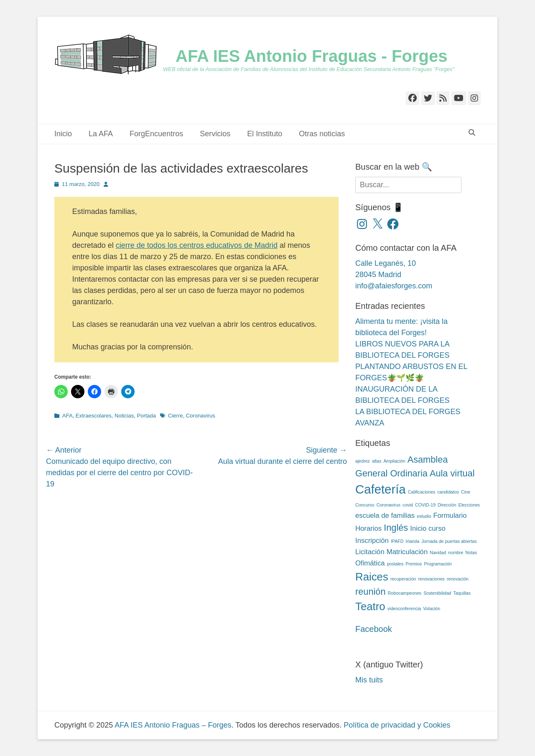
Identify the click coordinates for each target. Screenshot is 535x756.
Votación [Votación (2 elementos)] (432, 608)
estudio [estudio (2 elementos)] (424, 516)
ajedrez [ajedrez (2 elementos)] (363, 461)
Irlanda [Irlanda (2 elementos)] (413, 541)
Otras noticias (322, 134)
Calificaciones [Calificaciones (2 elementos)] (422, 492)
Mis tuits (369, 680)
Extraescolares (94, 416)
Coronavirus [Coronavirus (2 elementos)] (389, 505)
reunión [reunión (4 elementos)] (371, 592)
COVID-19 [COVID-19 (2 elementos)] (425, 505)
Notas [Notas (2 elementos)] (471, 552)
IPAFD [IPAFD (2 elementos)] (397, 541)
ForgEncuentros (156, 134)
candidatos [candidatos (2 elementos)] (448, 492)
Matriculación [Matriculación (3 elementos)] (407, 552)
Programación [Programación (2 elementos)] (438, 564)
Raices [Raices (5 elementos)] (372, 577)
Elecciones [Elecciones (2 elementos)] (469, 505)
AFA (68, 416)
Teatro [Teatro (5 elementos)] (370, 606)
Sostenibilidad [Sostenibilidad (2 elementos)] (437, 593)
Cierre (175, 416)
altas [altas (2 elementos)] (377, 461)
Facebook (374, 629)
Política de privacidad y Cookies (397, 725)
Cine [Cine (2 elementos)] (466, 492)
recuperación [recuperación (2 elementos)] (403, 579)
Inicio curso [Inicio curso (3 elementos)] (428, 528)
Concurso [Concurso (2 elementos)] (365, 505)
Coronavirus (201, 416)
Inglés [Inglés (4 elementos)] (396, 528)
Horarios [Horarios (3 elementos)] (368, 528)
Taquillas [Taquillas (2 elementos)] (462, 593)
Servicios (215, 134)
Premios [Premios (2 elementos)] (414, 564)
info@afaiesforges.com (394, 286)
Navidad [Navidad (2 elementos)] (438, 552)
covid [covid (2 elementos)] (408, 505)
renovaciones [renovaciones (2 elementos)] (432, 579)
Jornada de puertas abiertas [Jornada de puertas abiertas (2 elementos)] (449, 541)
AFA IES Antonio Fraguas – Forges (173, 725)
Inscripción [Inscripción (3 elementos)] (372, 541)
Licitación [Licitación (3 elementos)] (370, 552)
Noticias (124, 416)
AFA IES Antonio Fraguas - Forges (311, 56)
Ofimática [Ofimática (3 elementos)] (370, 563)
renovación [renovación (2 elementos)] (458, 579)
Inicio (63, 134)
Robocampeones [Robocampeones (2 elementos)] (405, 593)
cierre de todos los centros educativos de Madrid (197, 245)
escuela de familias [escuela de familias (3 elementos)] (385, 515)
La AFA (101, 134)
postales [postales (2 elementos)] (395, 564)
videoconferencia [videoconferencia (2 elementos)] (404, 608)
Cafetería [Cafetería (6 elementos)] (381, 489)
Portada (147, 416)
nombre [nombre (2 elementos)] (456, 552)
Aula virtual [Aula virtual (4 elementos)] (452, 473)
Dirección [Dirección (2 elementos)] (447, 505)
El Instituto (265, 134)
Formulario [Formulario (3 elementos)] (450, 515)
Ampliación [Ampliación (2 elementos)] (395, 461)
